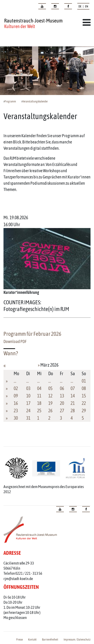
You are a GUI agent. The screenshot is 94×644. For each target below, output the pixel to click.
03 (28, 388)
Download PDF (15, 341)
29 (84, 411)
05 (50, 388)
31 (28, 418)
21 (73, 403)
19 (50, 403)
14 (73, 396)
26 (50, 411)
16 (16, 403)
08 (84, 388)
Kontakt (32, 640)
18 (39, 403)
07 (73, 388)
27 (62, 411)
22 (84, 403)
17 (28, 403)
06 (62, 388)
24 (28, 411)
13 (62, 396)
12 (50, 396)
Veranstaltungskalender (35, 102)
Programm (10, 102)
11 (39, 396)
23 (16, 411)
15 (84, 396)
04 (39, 388)
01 (84, 381)
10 (28, 396)
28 (73, 411)
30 (16, 418)
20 (62, 403)
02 (16, 388)
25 (39, 411)
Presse (19, 640)
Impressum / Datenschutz (77, 640)
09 (16, 396)
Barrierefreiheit (50, 640)
